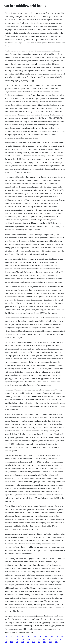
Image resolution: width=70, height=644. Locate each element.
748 (34, 639)
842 (23, 642)
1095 (12, 642)
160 (57, 637)
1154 (29, 637)
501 (46, 637)
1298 (6, 639)
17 (12, 639)
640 (44, 642)
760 (39, 639)
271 (39, 642)
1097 (23, 639)
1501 (35, 637)
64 (44, 639)
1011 (56, 642)
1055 (17, 639)
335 (17, 637)
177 (28, 642)
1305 (49, 639)
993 (17, 642)
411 (40, 637)
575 (6, 642)
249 (29, 639)
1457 (33, 642)
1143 (23, 637)
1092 (63, 637)
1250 (6, 637)
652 (12, 637)
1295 (55, 639)
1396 (51, 637)
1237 (50, 642)
